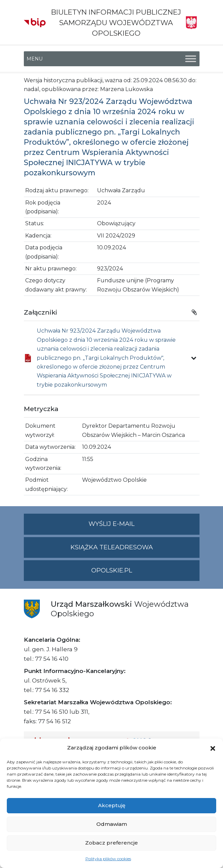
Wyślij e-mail (144, 527)
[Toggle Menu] (191, 59)
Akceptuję (112, 805)
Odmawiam (112, 824)
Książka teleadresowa (112, 547)
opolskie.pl (112, 570)
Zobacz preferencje (111, 843)
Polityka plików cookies (108, 859)
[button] (213, 748)
